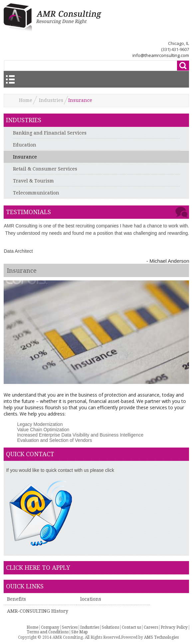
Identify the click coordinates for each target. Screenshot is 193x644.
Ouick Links (25, 586)
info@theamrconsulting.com (161, 55)
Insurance (25, 157)
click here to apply (38, 568)
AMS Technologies (161, 637)
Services (70, 627)
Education (25, 145)
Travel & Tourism (33, 181)
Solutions (110, 627)
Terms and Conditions (48, 632)
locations (91, 599)
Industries (51, 100)
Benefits (16, 599)
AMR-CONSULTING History (38, 611)
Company (50, 627)
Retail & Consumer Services (45, 169)
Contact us (131, 627)
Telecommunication (36, 193)
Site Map (80, 632)
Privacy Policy (174, 627)
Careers (151, 627)
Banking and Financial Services (50, 133)
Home (26, 100)
